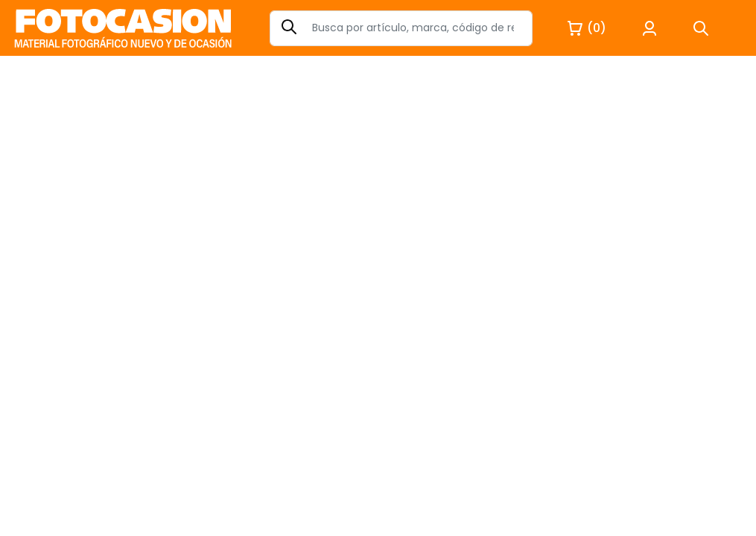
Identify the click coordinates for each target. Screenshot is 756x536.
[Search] (401, 28)
